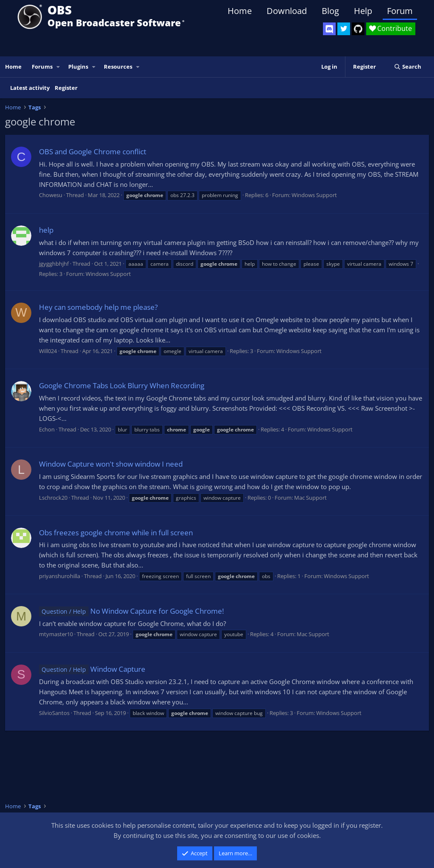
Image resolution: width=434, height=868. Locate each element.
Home (240, 11)
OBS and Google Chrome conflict (93, 152)
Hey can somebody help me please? (98, 307)
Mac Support (310, 498)
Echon (47, 429)
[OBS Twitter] (344, 29)
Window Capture (92, 669)
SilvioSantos (54, 713)
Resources (118, 67)
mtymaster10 (56, 634)
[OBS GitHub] (358, 29)
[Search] (408, 67)
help (46, 230)
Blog (330, 11)
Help (363, 11)
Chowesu (51, 195)
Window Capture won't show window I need (111, 464)
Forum (400, 11)
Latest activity (30, 88)
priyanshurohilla (60, 576)
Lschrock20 (53, 498)
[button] (58, 67)
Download (287, 11)
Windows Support (314, 195)
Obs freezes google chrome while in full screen (116, 533)
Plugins (78, 67)
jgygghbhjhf (54, 264)
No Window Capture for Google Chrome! (131, 611)
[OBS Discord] (329, 29)
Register (66, 88)
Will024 (48, 351)
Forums (42, 67)
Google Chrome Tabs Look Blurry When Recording (122, 385)
